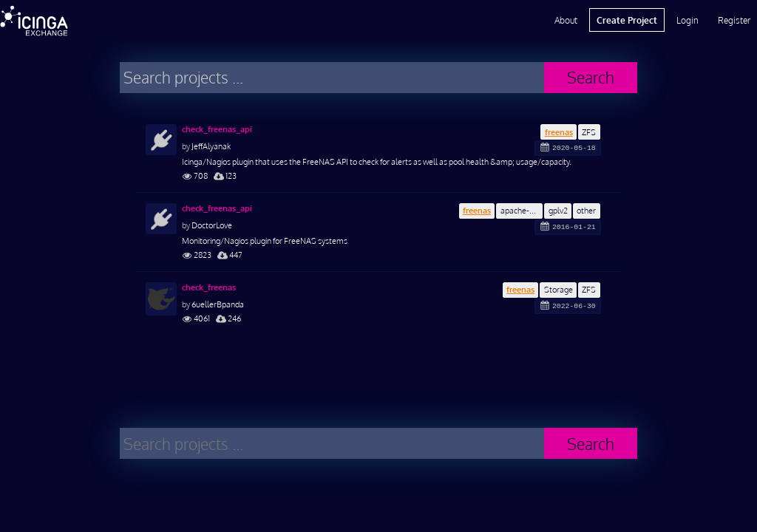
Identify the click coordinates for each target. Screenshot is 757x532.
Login (688, 20)
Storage (559, 289)
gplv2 (558, 210)
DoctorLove (212, 225)
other (586, 210)
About (566, 20)
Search (591, 77)
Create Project (627, 20)
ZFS (589, 132)
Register (734, 20)
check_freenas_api (217, 129)
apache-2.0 (521, 210)
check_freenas (209, 287)
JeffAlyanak (211, 146)
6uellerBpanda (218, 304)
